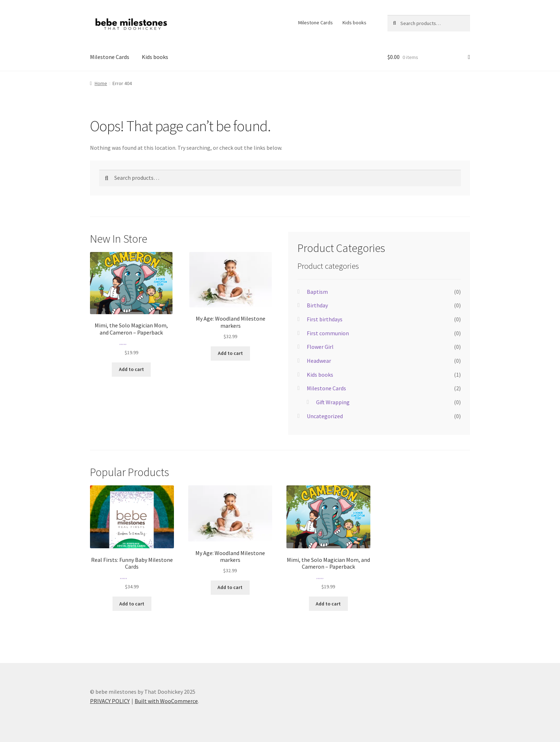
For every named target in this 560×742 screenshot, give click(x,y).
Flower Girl (320, 347)
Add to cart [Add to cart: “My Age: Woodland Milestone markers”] (230, 353)
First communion (328, 333)
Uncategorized (325, 416)
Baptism (317, 292)
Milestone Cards (316, 23)
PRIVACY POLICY (110, 701)
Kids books (354, 23)
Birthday (317, 305)
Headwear (319, 361)
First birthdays (325, 319)
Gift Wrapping (333, 402)
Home (101, 83)
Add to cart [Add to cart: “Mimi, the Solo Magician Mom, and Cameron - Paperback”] (131, 369)
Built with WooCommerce (166, 701)
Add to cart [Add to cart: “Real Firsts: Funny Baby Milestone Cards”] (132, 604)
